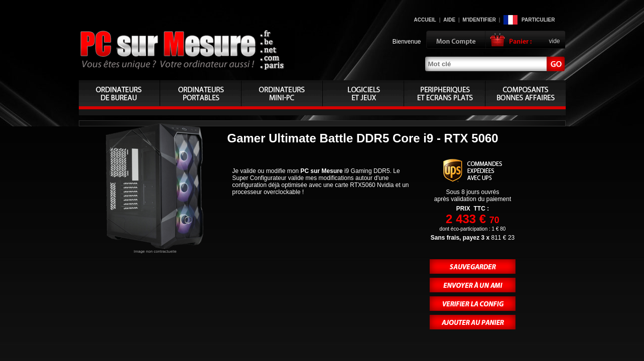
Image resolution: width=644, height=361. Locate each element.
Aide (449, 20)
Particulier (538, 20)
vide (554, 41)
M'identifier (479, 20)
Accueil (425, 20)
